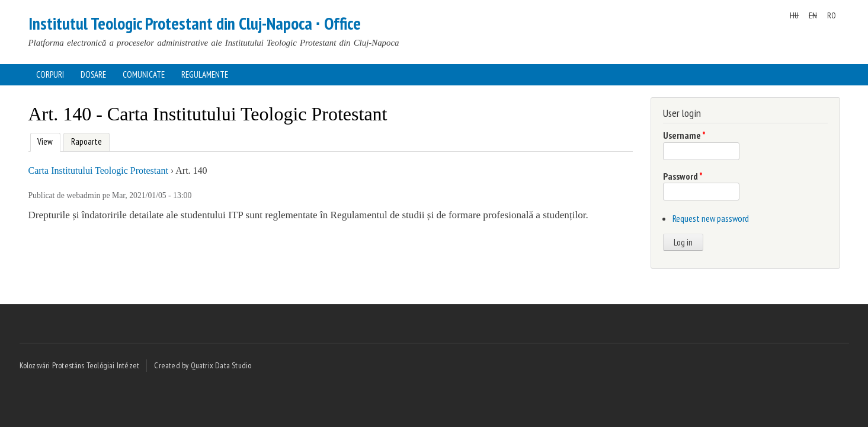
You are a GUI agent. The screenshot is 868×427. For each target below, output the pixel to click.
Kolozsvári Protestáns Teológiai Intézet (80, 365)
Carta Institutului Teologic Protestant (98, 171)
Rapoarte (87, 141)
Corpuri (50, 74)
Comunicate (144, 74)
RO (832, 15)
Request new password (711, 218)
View (44, 140)
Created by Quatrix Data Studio (203, 365)
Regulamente (205, 74)
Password (683, 176)
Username (684, 135)
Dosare (93, 74)
